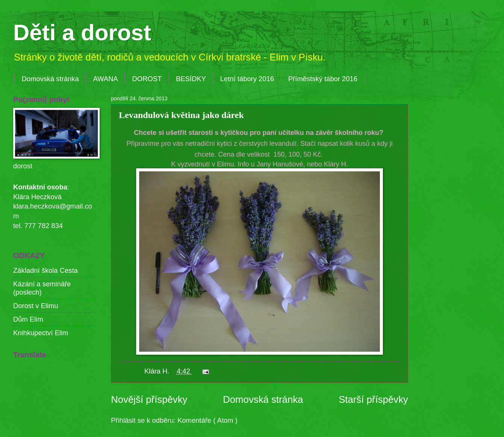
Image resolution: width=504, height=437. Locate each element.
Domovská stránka (50, 79)
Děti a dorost (82, 33)
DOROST (147, 79)
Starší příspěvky (373, 399)
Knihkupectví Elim (41, 333)
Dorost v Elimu (36, 306)
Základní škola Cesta (46, 270)
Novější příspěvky (149, 399)
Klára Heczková (37, 197)
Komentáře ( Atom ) (207, 420)
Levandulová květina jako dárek (181, 115)
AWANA (105, 79)
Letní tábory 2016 (247, 79)
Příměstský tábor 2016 (323, 79)
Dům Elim (28, 319)
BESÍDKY (191, 79)
